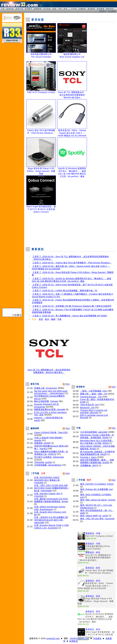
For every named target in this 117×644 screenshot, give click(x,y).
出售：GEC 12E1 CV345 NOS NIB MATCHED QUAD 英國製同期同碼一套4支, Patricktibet (52, 488)
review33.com (53, 638)
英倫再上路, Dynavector (46, 388)
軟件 (47, 319)
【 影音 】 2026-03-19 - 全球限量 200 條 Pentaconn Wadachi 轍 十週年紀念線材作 (72, 306)
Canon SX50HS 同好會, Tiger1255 (51, 432)
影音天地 (19, 9)
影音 (41, 319)
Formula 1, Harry (89, 457)
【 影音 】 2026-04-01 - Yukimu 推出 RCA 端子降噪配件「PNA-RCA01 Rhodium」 (72, 263)
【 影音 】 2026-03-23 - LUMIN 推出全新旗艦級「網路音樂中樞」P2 (65, 291)
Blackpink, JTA (87, 408)
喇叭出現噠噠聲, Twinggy (46, 401)
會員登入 (103, 11)
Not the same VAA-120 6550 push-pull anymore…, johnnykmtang (51, 392)
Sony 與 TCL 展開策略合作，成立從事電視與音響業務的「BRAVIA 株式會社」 (49, 370)
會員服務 (100, 9)
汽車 (60, 9)
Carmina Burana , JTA (91, 397)
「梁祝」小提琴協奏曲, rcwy (94, 391)
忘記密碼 (112, 11)
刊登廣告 (97, 638)
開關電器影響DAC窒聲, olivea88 (50, 409)
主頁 (3, 9)
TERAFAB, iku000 (43, 462)
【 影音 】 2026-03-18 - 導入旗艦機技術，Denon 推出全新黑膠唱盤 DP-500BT (70, 316)
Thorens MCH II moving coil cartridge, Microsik (94, 411)
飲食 (65, 9)
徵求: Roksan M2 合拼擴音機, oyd (96, 489)
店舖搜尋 (82, 9)
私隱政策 (74, 641)
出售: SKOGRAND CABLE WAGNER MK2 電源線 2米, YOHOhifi (47, 480)
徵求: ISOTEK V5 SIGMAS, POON (97, 484)
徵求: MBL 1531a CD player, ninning (98, 500)
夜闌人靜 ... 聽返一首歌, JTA (94, 394)
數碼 (53, 319)
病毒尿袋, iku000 (42, 443)
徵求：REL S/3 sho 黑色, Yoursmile (97, 519)
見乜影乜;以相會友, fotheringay (49, 457)
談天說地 (47, 9)
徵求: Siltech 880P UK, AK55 (94, 516)
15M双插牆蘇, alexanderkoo (48, 465)
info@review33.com (80, 638)
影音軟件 (29, 9)
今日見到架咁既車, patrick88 (94, 432)
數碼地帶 (38, 9)
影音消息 (10, 9)
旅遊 (54, 9)
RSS (68, 384)
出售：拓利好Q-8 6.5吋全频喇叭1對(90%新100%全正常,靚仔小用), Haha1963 (51, 520)
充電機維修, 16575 (89, 465)
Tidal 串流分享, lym (89, 405)
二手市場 (73, 9)
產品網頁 (91, 9)
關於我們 (110, 9)
